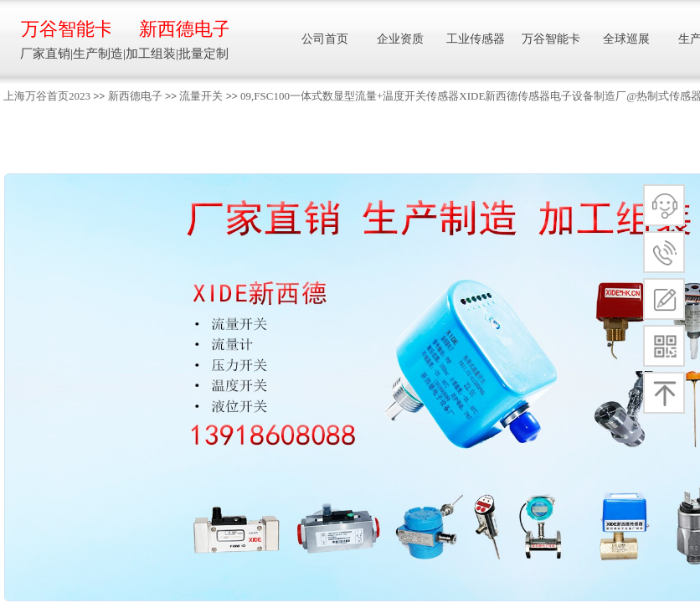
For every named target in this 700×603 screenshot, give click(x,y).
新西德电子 (135, 96)
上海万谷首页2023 (47, 96)
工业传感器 (476, 39)
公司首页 (325, 39)
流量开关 (201, 96)
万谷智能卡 (66, 29)
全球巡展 (626, 39)
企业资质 (400, 39)
